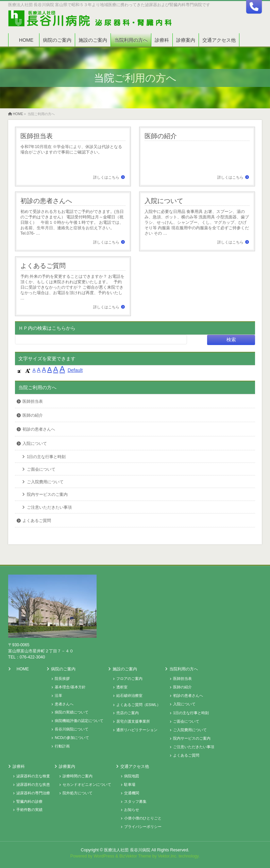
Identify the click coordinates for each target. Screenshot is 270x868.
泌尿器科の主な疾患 (33, 784)
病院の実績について (72, 712)
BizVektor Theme (135, 856)
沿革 (58, 695)
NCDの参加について (72, 738)
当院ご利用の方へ (37, 387)
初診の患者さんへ (46, 201)
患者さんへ (64, 704)
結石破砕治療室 (129, 695)
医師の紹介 (161, 136)
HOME (23, 669)
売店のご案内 (128, 713)
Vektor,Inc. (168, 856)
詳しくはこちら (106, 177)
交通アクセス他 (135, 766)
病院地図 (132, 776)
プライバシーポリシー (143, 827)
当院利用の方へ (184, 669)
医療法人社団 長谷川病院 (127, 850)
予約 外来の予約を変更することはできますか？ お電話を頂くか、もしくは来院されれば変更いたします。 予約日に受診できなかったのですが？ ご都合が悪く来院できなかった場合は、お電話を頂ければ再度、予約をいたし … (73, 287)
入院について (164, 201)
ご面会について (41, 469)
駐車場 (130, 784)
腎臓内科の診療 (29, 801)
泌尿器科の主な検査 (33, 776)
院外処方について (78, 793)
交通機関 (132, 793)
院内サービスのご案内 (47, 494)
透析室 (122, 687)
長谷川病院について (72, 729)
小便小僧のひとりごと (143, 818)
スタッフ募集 (135, 801)
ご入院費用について (45, 482)
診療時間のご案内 (78, 776)
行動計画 (62, 746)
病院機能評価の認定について (79, 721)
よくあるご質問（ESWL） (138, 705)
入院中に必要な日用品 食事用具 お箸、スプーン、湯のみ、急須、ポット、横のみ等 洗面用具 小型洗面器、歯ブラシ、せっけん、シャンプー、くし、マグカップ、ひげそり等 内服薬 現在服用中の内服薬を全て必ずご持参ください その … (197, 222)
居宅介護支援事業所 (133, 721)
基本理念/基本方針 (70, 687)
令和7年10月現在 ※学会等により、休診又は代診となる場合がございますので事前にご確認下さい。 (71, 149)
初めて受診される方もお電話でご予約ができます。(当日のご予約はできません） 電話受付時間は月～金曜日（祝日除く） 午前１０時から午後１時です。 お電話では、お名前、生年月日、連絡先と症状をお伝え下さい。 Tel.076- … (72, 222)
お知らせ (132, 810)
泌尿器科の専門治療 (33, 793)
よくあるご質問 (43, 266)
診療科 (19, 766)
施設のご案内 (125, 669)
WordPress (104, 856)
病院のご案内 (63, 669)
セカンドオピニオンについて (87, 784)
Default (75, 370)
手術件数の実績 (29, 810)
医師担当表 (37, 136)
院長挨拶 (62, 679)
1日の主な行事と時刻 (46, 457)
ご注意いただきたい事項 (49, 507)
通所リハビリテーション (137, 730)
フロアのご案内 (129, 679)
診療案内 (67, 766)
